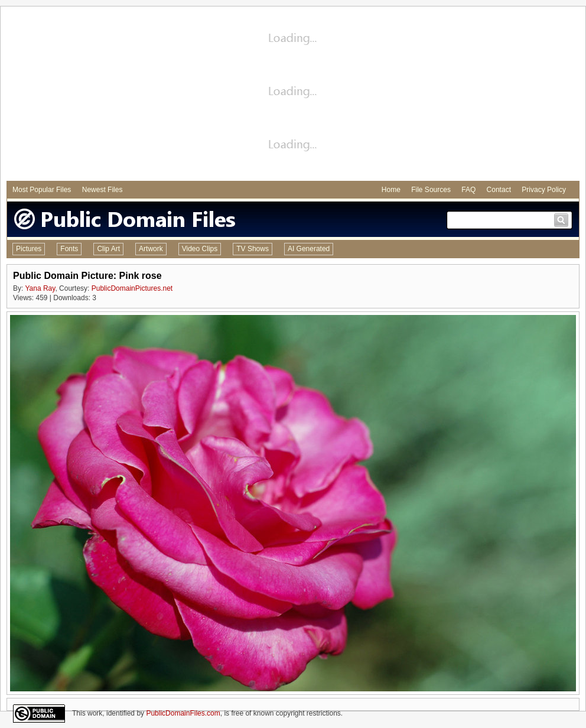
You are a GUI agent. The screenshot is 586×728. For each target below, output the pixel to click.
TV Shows (253, 249)
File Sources (431, 190)
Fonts (69, 249)
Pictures (29, 249)
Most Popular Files (42, 190)
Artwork (151, 249)
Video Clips (200, 249)
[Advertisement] (293, 95)
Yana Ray (40, 288)
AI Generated (309, 249)
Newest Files (102, 190)
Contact (499, 190)
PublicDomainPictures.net (132, 288)
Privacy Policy (544, 190)
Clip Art (108, 249)
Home (391, 190)
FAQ (468, 190)
